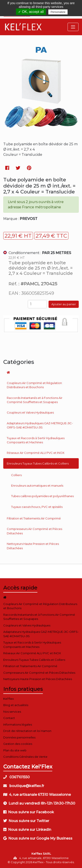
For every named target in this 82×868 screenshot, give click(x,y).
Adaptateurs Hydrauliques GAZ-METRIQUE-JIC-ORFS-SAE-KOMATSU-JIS (40, 425)
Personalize (58, 12)
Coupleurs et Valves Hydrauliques (30, 412)
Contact (9, 718)
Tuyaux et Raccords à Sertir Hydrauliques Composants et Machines (36, 440)
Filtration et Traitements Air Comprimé (34, 518)
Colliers (16, 475)
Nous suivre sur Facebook (29, 812)
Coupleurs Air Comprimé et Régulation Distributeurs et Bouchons (34, 385)
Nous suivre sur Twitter (26, 821)
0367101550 (17, 777)
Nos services (12, 712)
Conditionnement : (40, 253)
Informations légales (18, 724)
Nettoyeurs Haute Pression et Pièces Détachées (33, 546)
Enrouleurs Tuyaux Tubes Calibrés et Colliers (38, 463)
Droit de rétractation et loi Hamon (27, 731)
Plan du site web (15, 750)
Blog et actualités (16, 705)
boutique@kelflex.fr (24, 786)
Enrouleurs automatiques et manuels (37, 486)
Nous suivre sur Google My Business (38, 838)
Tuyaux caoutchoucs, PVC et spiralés (37, 507)
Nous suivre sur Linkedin (27, 830)
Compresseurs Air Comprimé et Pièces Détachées (34, 531)
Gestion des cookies (18, 744)
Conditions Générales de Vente (25, 757)
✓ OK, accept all (31, 12)
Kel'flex (9, 699)
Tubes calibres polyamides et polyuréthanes (42, 496)
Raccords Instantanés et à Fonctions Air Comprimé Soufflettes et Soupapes (35, 400)
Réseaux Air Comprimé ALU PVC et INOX (36, 453)
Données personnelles (19, 737)
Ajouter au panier (64, 304)
